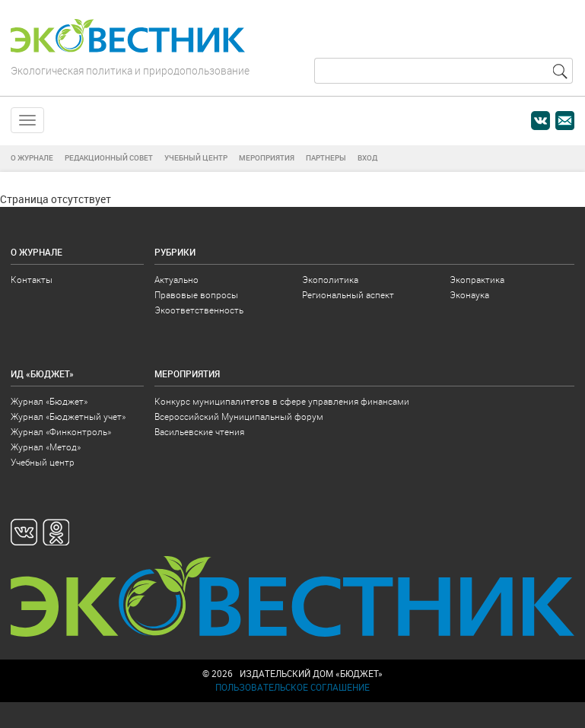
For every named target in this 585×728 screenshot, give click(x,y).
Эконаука (469, 294)
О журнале (32, 158)
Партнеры (326, 158)
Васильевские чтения (199, 431)
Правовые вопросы (196, 294)
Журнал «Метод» (46, 446)
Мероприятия (267, 158)
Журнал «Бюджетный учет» (68, 416)
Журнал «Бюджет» (49, 401)
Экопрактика (477, 279)
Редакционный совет (109, 158)
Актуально (176, 279)
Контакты (32, 279)
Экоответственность (199, 309)
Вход (367, 158)
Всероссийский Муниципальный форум (239, 416)
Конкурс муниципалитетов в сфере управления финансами (282, 401)
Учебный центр (196, 158)
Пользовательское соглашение (292, 687)
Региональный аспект (348, 294)
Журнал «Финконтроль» (61, 431)
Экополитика (330, 279)
